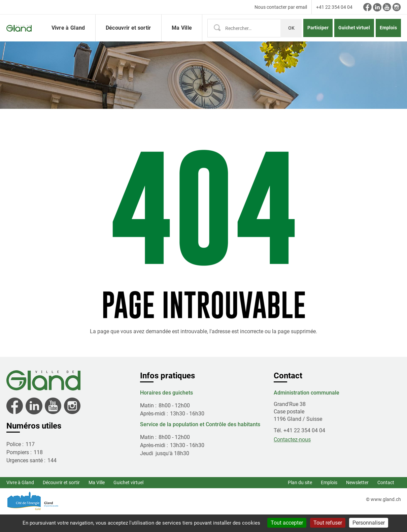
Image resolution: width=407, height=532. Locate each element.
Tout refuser (328, 523)
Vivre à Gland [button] (68, 37)
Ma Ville (97, 501)
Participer (318, 37)
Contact (386, 501)
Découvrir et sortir (61, 501)
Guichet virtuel (354, 37)
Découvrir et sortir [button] (128, 37)
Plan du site (300, 501)
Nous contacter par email (281, 7)
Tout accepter (287, 523)
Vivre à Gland (20, 501)
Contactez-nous (292, 458)
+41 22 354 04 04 (334, 7)
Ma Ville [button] (182, 37)
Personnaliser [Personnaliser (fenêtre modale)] (369, 523)
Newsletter (357, 501)
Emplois (388, 37)
